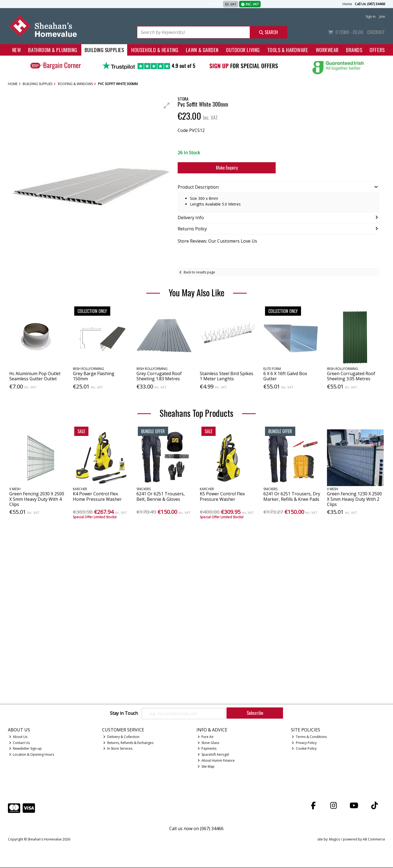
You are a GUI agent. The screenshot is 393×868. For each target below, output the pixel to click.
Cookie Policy (304, 749)
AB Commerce (374, 840)
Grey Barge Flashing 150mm (94, 376)
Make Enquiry (227, 168)
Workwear (327, 50)
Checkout (376, 32)
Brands (354, 50)
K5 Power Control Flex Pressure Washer (222, 496)
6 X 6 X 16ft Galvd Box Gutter (285, 376)
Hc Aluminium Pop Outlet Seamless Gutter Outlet (35, 376)
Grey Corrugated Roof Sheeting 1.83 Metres (159, 376)
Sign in (371, 16)
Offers (377, 50)
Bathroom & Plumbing (53, 50)
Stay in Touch (124, 713)
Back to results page (199, 272)
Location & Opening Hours (32, 755)
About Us (18, 737)
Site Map (206, 767)
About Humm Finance (216, 761)
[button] (167, 106)
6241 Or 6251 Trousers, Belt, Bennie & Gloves (161, 496)
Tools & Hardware (288, 50)
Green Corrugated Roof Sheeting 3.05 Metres (351, 376)
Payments (207, 749)
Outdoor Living (243, 50)
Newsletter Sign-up (26, 749)
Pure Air (206, 737)
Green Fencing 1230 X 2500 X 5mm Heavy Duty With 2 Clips (354, 499)
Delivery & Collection (121, 737)
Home (347, 4)
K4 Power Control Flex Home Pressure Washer (97, 496)
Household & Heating (155, 50)
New (17, 50)
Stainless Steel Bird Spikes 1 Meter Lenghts (227, 376)
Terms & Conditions (309, 737)
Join (382, 16)
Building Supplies (104, 50)
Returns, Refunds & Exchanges (128, 743)
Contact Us (20, 743)
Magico (335, 840)
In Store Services (118, 749)
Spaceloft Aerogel (213, 755)
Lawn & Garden (202, 50)
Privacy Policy (304, 743)
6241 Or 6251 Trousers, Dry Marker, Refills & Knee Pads (292, 496)
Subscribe (255, 713)
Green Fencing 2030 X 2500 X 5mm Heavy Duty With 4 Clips (37, 499)
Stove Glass (209, 743)
